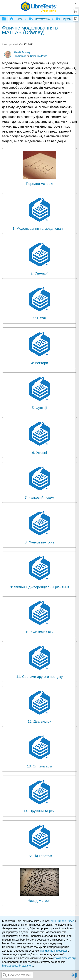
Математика (40, 19)
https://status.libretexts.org (18, 966)
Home (16, 19)
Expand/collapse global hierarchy (6, 19)
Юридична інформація (54, 951)
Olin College (20, 56)
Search (5, 975)
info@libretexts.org (64, 958)
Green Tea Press (39, 56)
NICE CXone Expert (63, 921)
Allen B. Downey (22, 52)
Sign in (74, 977)
